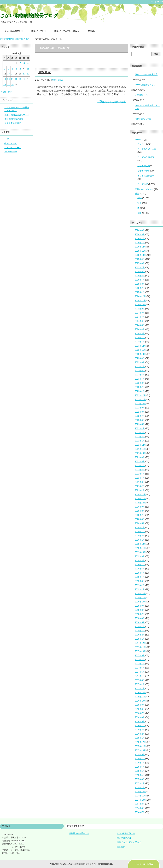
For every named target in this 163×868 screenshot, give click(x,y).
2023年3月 (140, 383)
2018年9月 (140, 606)
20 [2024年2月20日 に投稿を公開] (8, 79)
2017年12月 (140, 643)
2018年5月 (140, 622)
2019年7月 (140, 565)
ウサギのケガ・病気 (147, 149)
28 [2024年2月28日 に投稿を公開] (12, 84)
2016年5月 (140, 721)
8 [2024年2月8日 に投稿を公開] (16, 68)
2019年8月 (140, 560)
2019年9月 (140, 556)
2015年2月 (140, 783)
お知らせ (142, 144)
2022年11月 (140, 400)
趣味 (139, 213)
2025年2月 (140, 288)
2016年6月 (140, 717)
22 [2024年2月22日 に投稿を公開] (16, 79)
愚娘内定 (44, 72)
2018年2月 (140, 635)
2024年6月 (140, 321)
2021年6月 (140, 470)
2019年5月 (140, 573)
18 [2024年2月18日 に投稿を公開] (28, 74)
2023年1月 (140, 391)
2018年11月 (140, 598)
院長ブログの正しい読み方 (67, 31)
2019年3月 (140, 581)
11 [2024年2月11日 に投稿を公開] (28, 68)
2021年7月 (140, 466)
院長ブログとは (39, 31)
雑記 (60, 80)
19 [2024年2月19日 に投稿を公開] (5, 79)
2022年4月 (140, 428)
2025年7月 (140, 267)
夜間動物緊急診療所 (14, 119)
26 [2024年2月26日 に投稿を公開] (5, 84)
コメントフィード (13, 148)
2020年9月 (140, 507)
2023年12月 (140, 346)
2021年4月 (140, 478)
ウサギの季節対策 (146, 157)
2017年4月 (140, 676)
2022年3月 (140, 433)
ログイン (9, 139)
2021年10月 (140, 453)
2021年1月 (140, 490)
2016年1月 (140, 738)
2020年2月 (140, 536)
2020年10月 (140, 503)
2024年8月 (140, 313)
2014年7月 (140, 812)
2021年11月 (140, 449)
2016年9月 (140, 705)
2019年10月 (140, 552)
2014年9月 (140, 804)
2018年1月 (140, 639)
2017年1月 (140, 688)
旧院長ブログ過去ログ (79, 833)
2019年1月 (140, 589)
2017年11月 (140, 647)
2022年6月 (140, 420)
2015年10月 (140, 750)
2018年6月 (140, 618)
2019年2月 (140, 585)
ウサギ (138, 140)
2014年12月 (140, 792)
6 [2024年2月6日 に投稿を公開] (8, 68)
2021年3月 (140, 482)
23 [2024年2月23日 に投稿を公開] (20, 79)
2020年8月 (140, 511)
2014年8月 (140, 808)
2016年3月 (140, 730)
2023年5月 (140, 375)
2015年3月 (140, 779)
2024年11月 (140, 300)
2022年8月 (140, 412)
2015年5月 (140, 771)
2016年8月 (140, 709)
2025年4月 (140, 280)
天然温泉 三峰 (141, 95)
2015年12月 (140, 742)
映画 (139, 203)
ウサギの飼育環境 (146, 176)
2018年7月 (140, 614)
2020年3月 (140, 532)
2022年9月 (140, 408)
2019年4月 (140, 577)
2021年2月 (140, 486)
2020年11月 (140, 499)
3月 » (10, 92)
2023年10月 (140, 354)
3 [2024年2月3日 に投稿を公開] (24, 63)
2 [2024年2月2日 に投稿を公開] (20, 63)
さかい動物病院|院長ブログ (29, 16)
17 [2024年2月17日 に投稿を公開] (24, 74)
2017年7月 (140, 664)
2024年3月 (140, 333)
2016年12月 (140, 693)
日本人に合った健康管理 (146, 74)
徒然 (54, 80)
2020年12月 (140, 494)
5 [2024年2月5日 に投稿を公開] (5, 68)
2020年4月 (140, 527)
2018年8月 (140, 610)
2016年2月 (140, 734)
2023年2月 (140, 387)
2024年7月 (140, 317)
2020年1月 (140, 540)
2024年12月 (140, 296)
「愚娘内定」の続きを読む (112, 101)
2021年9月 (140, 457)
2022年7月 (140, 416)
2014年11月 (140, 796)
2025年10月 (140, 255)
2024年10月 (140, 305)
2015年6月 (140, 767)
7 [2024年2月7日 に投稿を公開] (12, 68)
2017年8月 (140, 660)
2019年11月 (140, 548)
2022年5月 (140, 424)
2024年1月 (140, 342)
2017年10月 (140, 651)
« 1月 (4, 92)
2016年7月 (140, 713)
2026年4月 (140, 230)
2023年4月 (140, 379)
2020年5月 (140, 523)
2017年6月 (140, 668)
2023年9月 (140, 358)
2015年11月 (140, 746)
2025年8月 (140, 263)
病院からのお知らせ (144, 189)
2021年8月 (140, 461)
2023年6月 (140, 371)
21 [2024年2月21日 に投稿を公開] (12, 79)
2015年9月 (140, 754)
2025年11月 (140, 251)
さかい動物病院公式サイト (17, 115)
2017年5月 (140, 672)
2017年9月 (140, 655)
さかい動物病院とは (14, 31)
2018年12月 (140, 594)
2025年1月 (140, 292)
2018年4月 (140, 627)
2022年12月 (140, 395)
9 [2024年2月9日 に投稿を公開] (20, 68)
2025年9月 (140, 259)
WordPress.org (11, 152)
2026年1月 (140, 243)
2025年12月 (140, 247)
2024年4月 (140, 329)
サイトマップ (157, 2)
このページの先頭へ (144, 864)
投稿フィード (11, 143)
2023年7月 (140, 366)
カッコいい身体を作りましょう (147, 107)
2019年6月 (140, 569)
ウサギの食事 (144, 171)
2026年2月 (140, 239)
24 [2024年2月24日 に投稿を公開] (24, 79)
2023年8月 (140, 362)
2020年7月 (140, 515)
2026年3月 (140, 234)
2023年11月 (140, 350)
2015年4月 (140, 775)
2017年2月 (140, 684)
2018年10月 (140, 602)
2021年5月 (140, 474)
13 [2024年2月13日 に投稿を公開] (8, 74)
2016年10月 (140, 701)
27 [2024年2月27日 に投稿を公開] (8, 84)
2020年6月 (140, 519)
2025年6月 (140, 272)
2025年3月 (140, 284)
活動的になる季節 (143, 119)
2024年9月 (140, 309)
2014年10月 (140, 800)
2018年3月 (140, 631)
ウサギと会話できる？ (145, 85)
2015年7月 (140, 763)
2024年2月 (140, 338)
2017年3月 (140, 680)
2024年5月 (140, 325)
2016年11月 (140, 697)
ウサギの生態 (144, 166)
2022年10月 (140, 404)
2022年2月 (140, 437)
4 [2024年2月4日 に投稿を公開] (28, 63)
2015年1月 (140, 788)
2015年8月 (140, 759)
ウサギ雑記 (143, 184)
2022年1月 (140, 441)
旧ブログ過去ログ (13, 123)
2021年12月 (140, 445)
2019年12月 (140, 544)
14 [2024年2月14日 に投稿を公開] (12, 74)
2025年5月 (140, 276)
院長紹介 (92, 31)
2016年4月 (140, 726)
